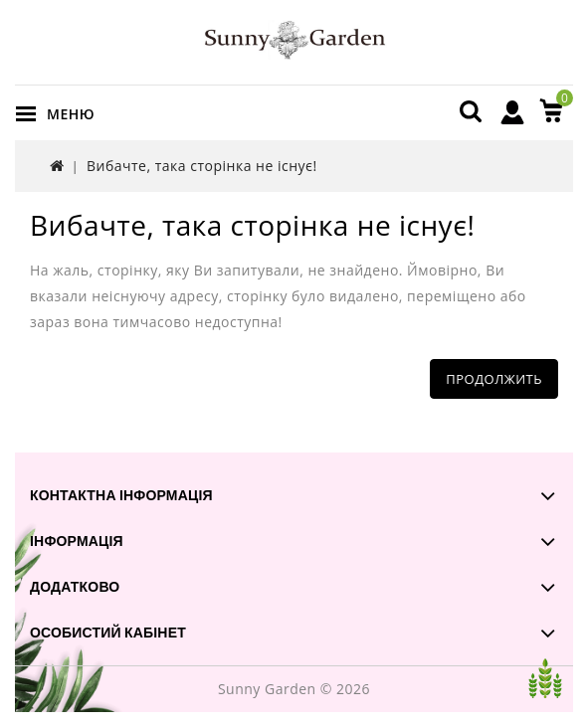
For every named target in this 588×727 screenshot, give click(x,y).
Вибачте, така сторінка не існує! (202, 166)
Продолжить (494, 379)
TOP (545, 678)
